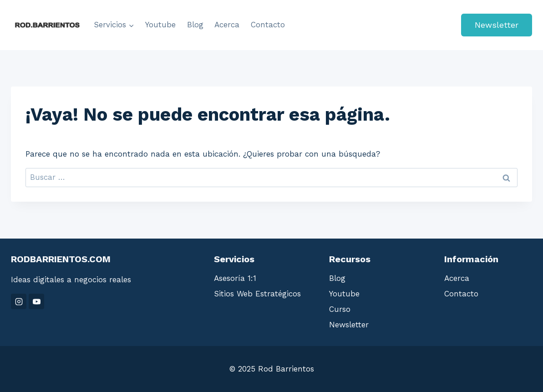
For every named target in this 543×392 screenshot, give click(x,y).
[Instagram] (19, 301)
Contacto (268, 25)
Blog (195, 25)
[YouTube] (36, 301)
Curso (340, 309)
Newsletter (497, 25)
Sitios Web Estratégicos (257, 294)
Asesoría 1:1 (235, 278)
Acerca (227, 25)
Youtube (160, 25)
